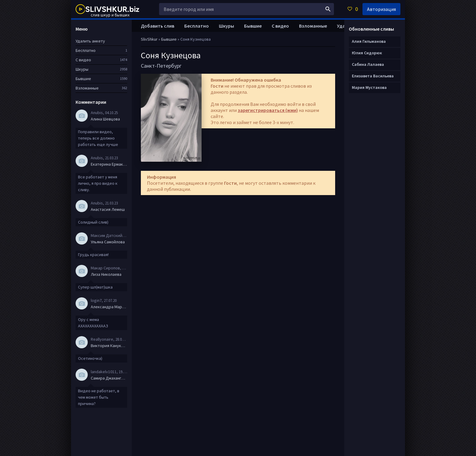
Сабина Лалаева (368, 64)
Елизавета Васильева (373, 76)
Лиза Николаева (106, 274)
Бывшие (253, 26)
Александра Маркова (109, 307)
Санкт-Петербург (161, 66)
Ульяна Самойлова (108, 242)
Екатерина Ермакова (109, 164)
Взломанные (313, 26)
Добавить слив (158, 26)
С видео (280, 26)
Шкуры (226, 26)
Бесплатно (197, 26)
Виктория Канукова (109, 346)
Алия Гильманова (369, 41)
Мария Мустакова (369, 87)
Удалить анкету (90, 41)
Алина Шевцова (105, 119)
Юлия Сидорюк (367, 53)
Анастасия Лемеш (108, 209)
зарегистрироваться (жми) (268, 110)
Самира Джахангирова (109, 378)
